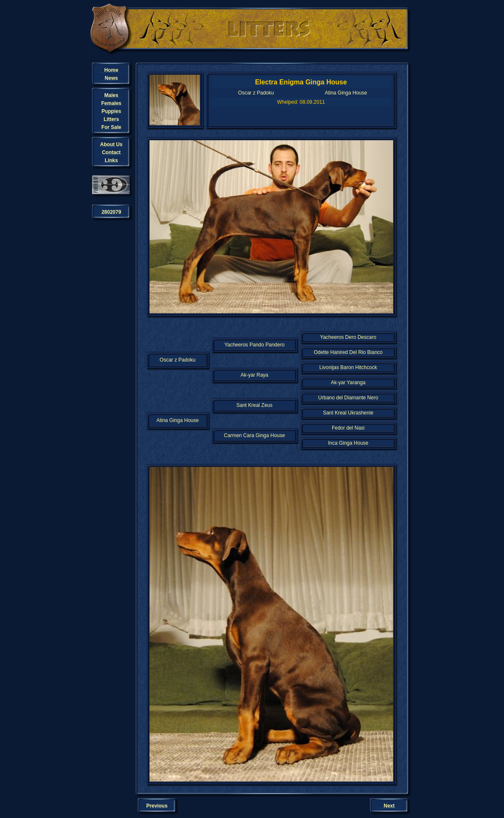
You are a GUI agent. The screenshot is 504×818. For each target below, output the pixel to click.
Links (111, 160)
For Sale (111, 127)
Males (111, 95)
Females (111, 103)
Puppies (112, 111)
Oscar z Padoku (256, 93)
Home (111, 70)
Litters (112, 119)
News (111, 78)
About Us (111, 144)
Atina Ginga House (346, 93)
